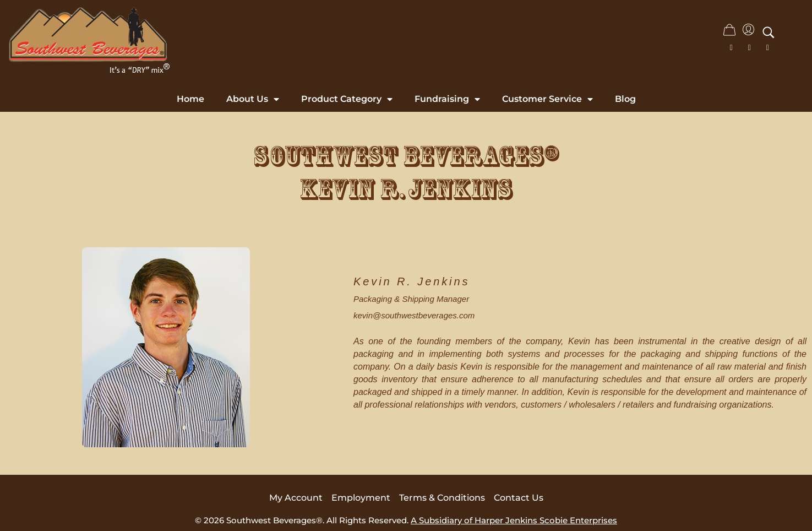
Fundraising (447, 99)
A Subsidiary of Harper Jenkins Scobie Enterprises (514, 520)
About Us (253, 99)
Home (190, 99)
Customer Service (547, 99)
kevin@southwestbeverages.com (414, 315)
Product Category (347, 99)
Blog (625, 99)
